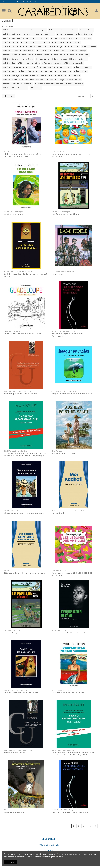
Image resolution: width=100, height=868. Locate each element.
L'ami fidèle (57, 274)
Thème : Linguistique (82, 67)
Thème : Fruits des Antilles (78, 55)
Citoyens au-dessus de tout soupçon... (24, 513)
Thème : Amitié (55, 30)
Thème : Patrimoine (12, 80)
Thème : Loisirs (10, 71)
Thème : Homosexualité (52, 63)
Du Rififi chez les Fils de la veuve (21, 693)
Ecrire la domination (14, 752)
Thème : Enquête (27, 51)
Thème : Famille (10, 55)
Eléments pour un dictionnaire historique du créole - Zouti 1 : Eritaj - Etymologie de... (25, 455)
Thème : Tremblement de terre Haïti (49, 84)
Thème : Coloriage (11, 42)
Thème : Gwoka (27, 59)
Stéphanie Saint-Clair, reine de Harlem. (24, 573)
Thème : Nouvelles (45, 75)
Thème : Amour (71, 30)
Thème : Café (9, 38)
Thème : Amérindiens (12, 34)
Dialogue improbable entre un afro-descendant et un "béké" (22, 155)
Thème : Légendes (26, 71)
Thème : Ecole (26, 46)
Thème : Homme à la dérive (29, 63)
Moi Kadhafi (58, 513)
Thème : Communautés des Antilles (35, 42)
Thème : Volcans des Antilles (15, 88)
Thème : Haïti (9, 63)
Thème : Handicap (59, 59)
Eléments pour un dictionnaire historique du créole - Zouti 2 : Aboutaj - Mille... (73, 754)
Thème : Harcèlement (78, 59)
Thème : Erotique (61, 51)
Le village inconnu (13, 214)
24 (94, 96)
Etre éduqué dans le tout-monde (21, 394)
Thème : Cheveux (84, 38)
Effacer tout (36, 88)
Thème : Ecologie (55, 46)
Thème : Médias (80, 71)
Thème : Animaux (31, 34)
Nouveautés (31, 1)
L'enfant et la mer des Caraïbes (68, 693)
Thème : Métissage (11, 75)
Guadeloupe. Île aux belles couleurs (22, 334)
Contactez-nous (18, 1)
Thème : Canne (24, 38)
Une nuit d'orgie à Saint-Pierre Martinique (67, 335)
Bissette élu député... (15, 812)
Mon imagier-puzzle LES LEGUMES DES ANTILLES (72, 574)
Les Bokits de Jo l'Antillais (65, 214)
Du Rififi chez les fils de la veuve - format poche (25, 275)
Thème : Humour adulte (73, 63)
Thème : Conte (58, 42)
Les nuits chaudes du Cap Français (70, 812)
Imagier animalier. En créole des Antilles (73, 394)
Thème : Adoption (39, 30)
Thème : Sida (27, 84)
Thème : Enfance (72, 46)
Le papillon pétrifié (14, 633)
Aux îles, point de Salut (63, 453)
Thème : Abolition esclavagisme (16, 30)
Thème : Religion (74, 80)
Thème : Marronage (44, 71)
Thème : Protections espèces (33, 80)
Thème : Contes (74, 42)
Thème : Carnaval (41, 38)
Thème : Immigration (12, 67)
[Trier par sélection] (83, 96)
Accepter (10, 862)
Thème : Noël (61, 75)
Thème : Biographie (65, 34)
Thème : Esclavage (78, 51)
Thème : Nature (28, 75)
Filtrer (9, 96)
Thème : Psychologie (56, 80)
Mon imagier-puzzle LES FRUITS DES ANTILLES (71, 155)
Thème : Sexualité (11, 84)
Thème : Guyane (10, 59)
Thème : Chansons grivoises (62, 38)
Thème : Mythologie (63, 71)
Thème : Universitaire (74, 84)
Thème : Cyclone (10, 46)
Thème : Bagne (48, 34)
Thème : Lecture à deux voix (34, 67)
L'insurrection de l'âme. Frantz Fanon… (72, 633)
